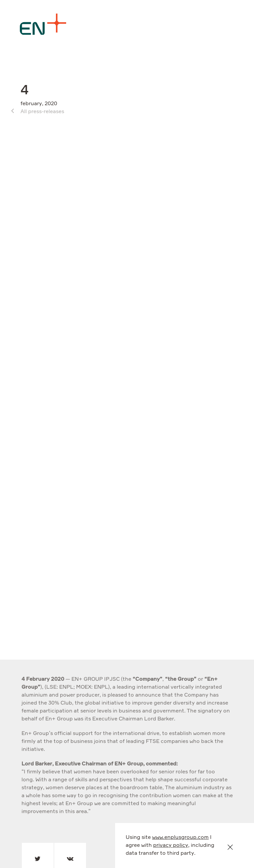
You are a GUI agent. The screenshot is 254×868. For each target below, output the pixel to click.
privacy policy (171, 846)
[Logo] (43, 24)
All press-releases (42, 112)
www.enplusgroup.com (180, 838)
